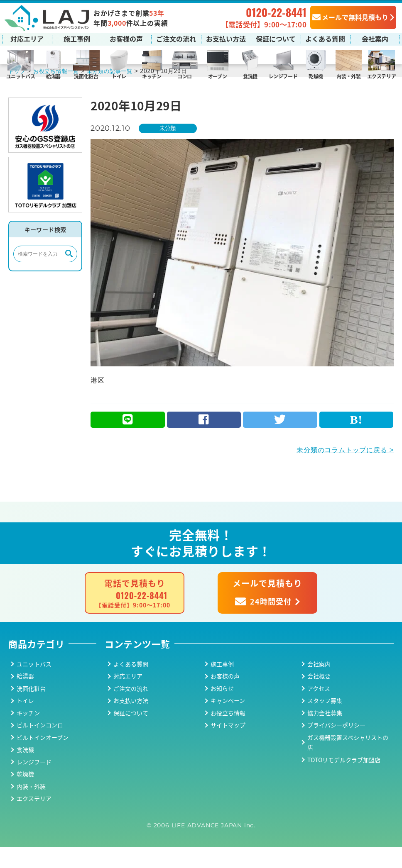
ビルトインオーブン (43, 758)
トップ (17, 91)
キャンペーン (228, 722)
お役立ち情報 (228, 734)
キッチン (152, 76)
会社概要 (319, 697)
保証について (276, 38)
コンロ (185, 76)
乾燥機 (316, 76)
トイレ (119, 76)
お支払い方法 (226, 38)
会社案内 (375, 38)
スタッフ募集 (325, 722)
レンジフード (283, 76)
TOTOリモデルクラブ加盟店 (344, 780)
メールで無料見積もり (350, 17)
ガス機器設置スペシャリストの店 (348, 763)
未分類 (170, 148)
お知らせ (222, 709)
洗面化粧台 (86, 76)
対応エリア (27, 38)
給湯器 (53, 76)
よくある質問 (325, 38)
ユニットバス (21, 76)
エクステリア (382, 76)
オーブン (218, 76)
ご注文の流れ (176, 38)
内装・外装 (348, 76)
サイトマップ (228, 746)
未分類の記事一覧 (116, 91)
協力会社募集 (325, 734)
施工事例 (77, 38)
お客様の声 (126, 38)
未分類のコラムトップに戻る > (345, 471)
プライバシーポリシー (336, 746)
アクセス (319, 709)
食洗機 (250, 76)
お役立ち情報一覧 (59, 91)
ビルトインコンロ (40, 746)
